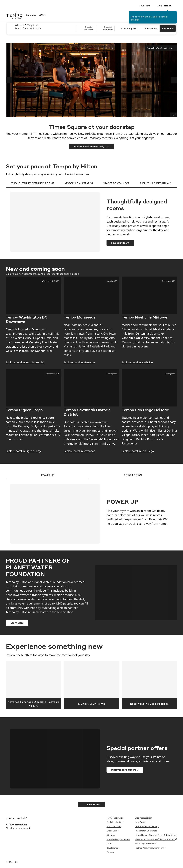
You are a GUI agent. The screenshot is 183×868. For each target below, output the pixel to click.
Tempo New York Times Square (161, 48)
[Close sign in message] (175, 13)
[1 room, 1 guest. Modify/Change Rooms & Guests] (126, 29)
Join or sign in (138, 17)
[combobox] (41, 27)
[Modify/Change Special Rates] (149, 29)
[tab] (33, 184)
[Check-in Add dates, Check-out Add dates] (95, 29)
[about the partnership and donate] (17, 623)
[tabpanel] (91, 220)
